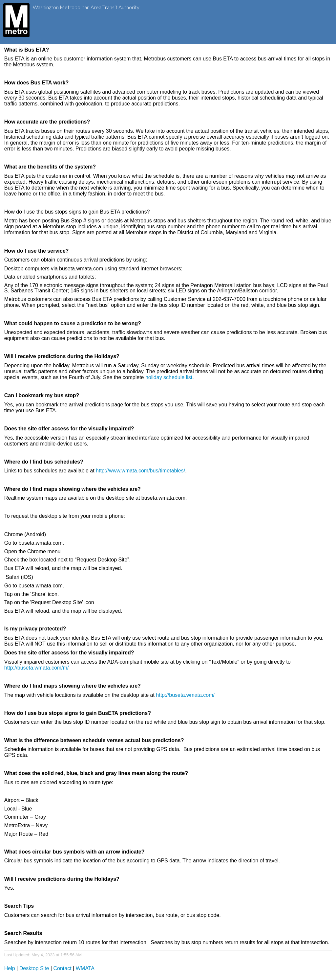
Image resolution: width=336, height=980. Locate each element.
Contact (63, 968)
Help (10, 968)
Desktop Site (34, 968)
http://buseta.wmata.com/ (185, 695)
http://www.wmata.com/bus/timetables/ (140, 471)
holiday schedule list (169, 377)
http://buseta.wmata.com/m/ (37, 668)
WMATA (85, 968)
